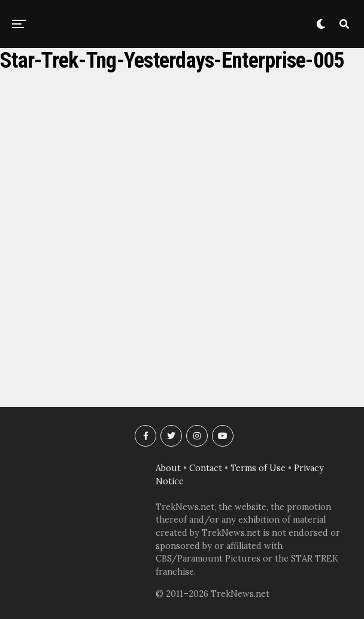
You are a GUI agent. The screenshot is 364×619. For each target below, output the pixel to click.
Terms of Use (258, 468)
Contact (206, 468)
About (168, 468)
